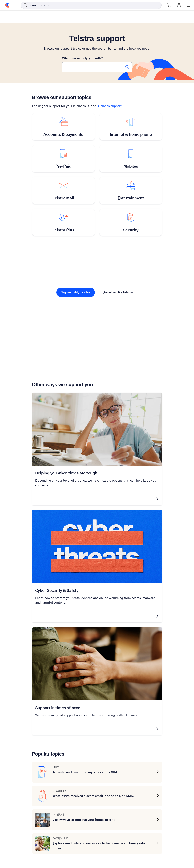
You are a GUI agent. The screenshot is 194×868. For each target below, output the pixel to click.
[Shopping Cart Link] (169, 5)
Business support (109, 106)
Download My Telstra (118, 292)
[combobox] (97, 67)
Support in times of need (58, 708)
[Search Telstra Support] (127, 67)
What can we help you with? (82, 58)
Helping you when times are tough (66, 473)
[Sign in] (179, 5)
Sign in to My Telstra (76, 292)
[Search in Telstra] (91, 5)
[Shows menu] (188, 5)
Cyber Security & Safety (57, 590)
